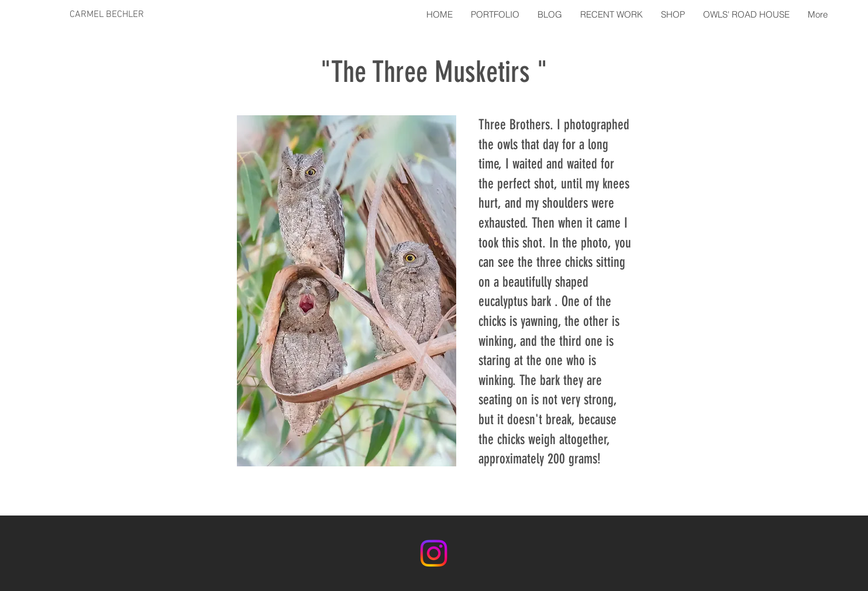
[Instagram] (434, 553)
